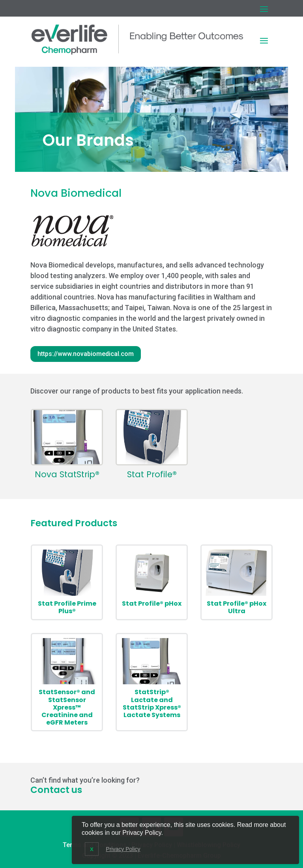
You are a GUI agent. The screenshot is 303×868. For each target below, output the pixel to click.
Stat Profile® (152, 474)
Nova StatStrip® (67, 474)
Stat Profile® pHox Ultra (237, 607)
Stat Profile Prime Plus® (67, 607)
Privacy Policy (123, 849)
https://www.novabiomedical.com (86, 354)
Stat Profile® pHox (152, 603)
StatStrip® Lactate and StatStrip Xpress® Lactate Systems (152, 703)
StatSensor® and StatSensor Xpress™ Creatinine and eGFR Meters (67, 707)
